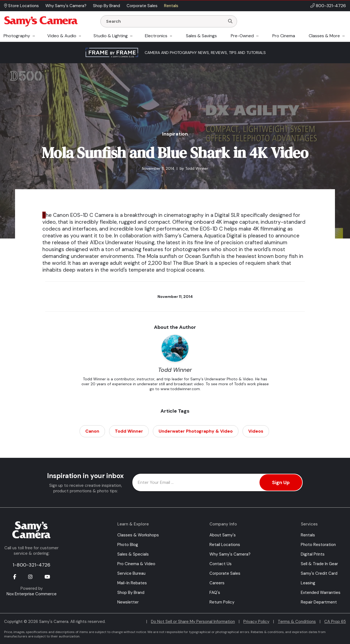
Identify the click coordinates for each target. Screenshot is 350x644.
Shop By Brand (131, 593)
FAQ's (215, 593)
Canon (92, 431)
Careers (217, 583)
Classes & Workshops (138, 535)
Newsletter (128, 602)
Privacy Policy (256, 622)
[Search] (230, 21)
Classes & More (324, 36)
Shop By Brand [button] (107, 6)
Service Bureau (131, 573)
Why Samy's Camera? (230, 554)
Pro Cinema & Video (136, 564)
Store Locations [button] (21, 6)
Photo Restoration (318, 545)
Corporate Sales (225, 573)
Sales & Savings (201, 36)
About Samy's (223, 535)
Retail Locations (225, 545)
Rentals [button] (171, 6)
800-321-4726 (331, 6)
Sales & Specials (133, 554)
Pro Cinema (284, 36)
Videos (256, 431)
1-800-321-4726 (31, 565)
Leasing (308, 583)
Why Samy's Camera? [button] (66, 6)
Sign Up (281, 482)
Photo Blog (128, 545)
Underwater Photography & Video (196, 431)
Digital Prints (313, 554)
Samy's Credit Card (319, 573)
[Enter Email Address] (218, 482)
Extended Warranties (321, 593)
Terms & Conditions (297, 622)
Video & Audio (62, 36)
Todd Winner (129, 431)
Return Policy (222, 602)
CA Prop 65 (335, 622)
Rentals (308, 535)
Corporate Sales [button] (142, 6)
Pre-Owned (242, 36)
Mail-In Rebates (132, 583)
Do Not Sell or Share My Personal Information (193, 622)
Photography (17, 36)
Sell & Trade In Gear (319, 564)
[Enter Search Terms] (165, 21)
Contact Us (221, 564)
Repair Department (319, 602)
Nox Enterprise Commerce (32, 594)
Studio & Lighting (111, 36)
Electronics (156, 36)
